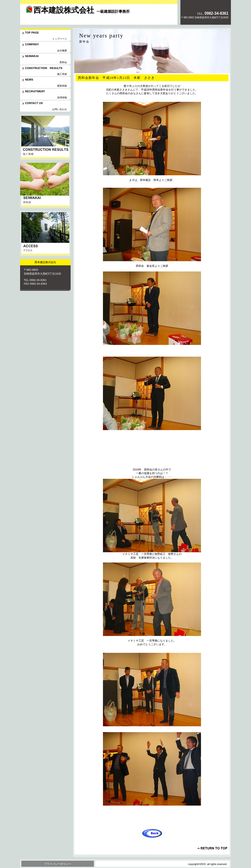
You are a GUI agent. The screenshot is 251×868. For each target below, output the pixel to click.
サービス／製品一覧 (45, 137)
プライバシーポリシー (58, 864)
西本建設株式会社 (54, 16)
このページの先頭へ (212, 848)
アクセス (45, 234)
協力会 (45, 185)
